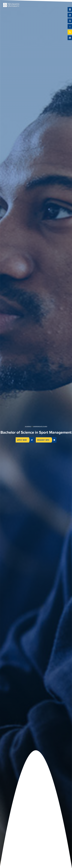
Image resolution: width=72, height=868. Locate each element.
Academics (28, 426)
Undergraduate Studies (40, 426)
